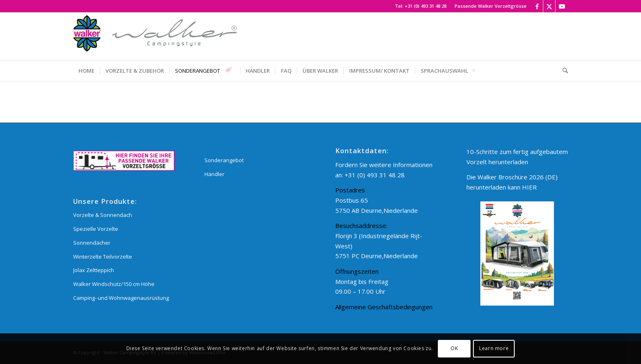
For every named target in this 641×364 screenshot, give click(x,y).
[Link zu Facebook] (537, 6)
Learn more (494, 348)
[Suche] (563, 71)
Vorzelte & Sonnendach (103, 215)
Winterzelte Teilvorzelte (103, 257)
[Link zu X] (549, 6)
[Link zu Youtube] (562, 6)
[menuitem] (489, 6)
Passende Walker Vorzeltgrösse (491, 6)
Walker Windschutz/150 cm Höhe (114, 284)
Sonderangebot (224, 160)
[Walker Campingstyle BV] (155, 36)
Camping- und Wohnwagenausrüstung (121, 298)
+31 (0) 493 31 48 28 (426, 6)
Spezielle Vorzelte (96, 229)
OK (454, 348)
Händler (214, 174)
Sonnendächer (92, 243)
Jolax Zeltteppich (94, 270)
